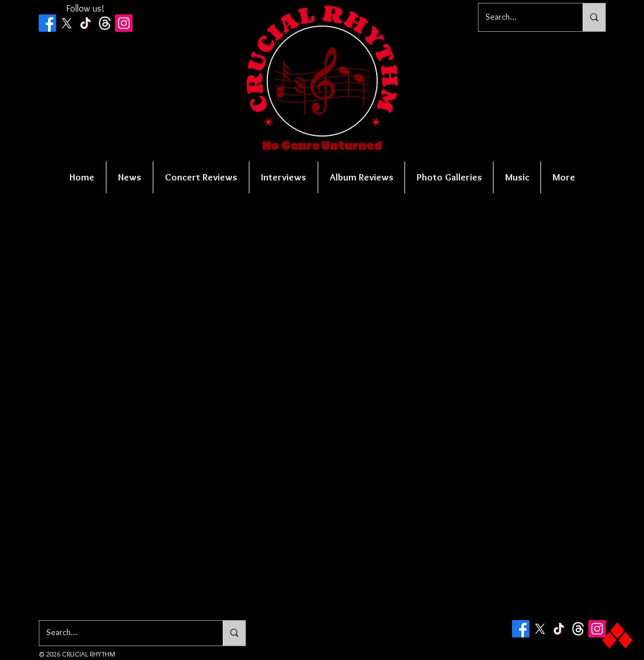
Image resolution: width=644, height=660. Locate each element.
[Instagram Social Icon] (124, 23)
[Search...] (522, 17)
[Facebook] (47, 23)
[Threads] (105, 23)
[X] (67, 23)
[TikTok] (86, 23)
